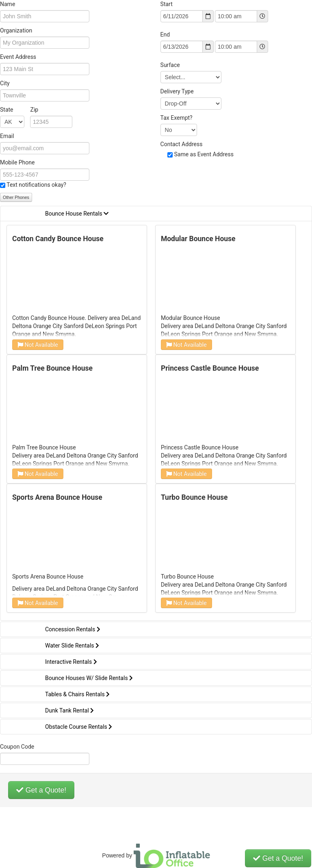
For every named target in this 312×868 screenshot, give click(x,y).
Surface (170, 65)
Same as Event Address (204, 154)
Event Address (18, 57)
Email (7, 136)
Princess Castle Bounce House (210, 368)
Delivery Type (177, 91)
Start (167, 4)
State (19, 110)
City (5, 83)
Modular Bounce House (198, 239)
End (165, 35)
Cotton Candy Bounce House (58, 239)
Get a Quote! (41, 790)
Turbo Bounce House (194, 497)
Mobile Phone (17, 162)
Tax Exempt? (177, 118)
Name (8, 4)
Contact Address (182, 144)
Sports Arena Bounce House (57, 497)
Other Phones (16, 197)
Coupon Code (17, 747)
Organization (16, 30)
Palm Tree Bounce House (52, 368)
